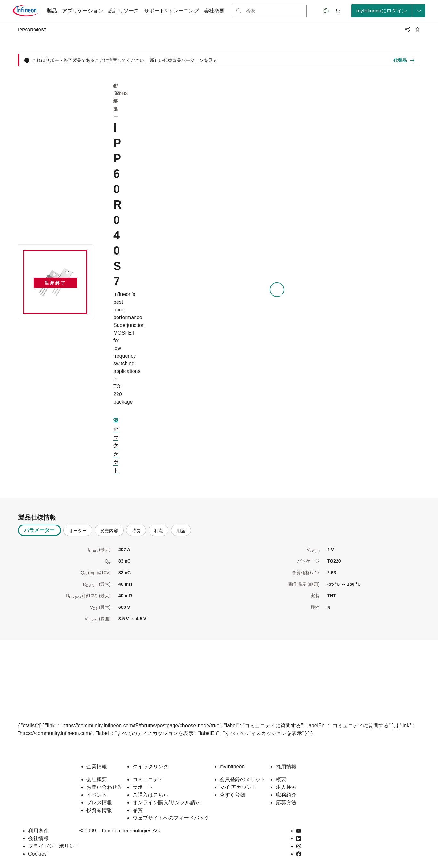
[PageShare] (406, 29)
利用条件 (38, 831)
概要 (281, 779)
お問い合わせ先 (104, 787)
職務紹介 (286, 795)
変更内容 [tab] (109, 531)
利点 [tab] (158, 531)
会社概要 (214, 11)
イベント (97, 795)
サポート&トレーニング (171, 11)
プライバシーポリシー (54, 846)
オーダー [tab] (78, 531)
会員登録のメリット (243, 779)
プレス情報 (99, 802)
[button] (326, 11)
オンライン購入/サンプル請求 (166, 802)
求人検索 (286, 787)
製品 (52, 11)
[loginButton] (388, 11)
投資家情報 (99, 810)
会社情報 (38, 838)
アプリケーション (83, 11)
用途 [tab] (181, 531)
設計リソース (124, 11)
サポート (143, 787)
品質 (138, 810)
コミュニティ (148, 779)
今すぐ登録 (232, 795)
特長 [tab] (136, 531)
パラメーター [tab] (39, 530)
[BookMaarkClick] (418, 29)
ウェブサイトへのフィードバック (171, 818)
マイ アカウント (238, 787)
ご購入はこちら (150, 795)
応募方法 (286, 802)
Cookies (37, 854)
